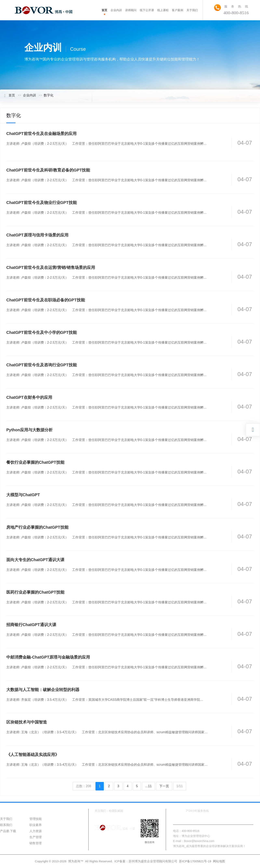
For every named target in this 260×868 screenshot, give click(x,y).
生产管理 (36, 837)
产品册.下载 (8, 831)
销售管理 (36, 843)
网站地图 (219, 861)
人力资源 (36, 831)
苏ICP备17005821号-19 (195, 861)
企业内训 (29, 95)
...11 (148, 786)
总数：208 (84, 786)
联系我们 (6, 825)
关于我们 (6, 819)
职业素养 (36, 825)
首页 (10, 95)
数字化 (49, 95)
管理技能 (36, 819)
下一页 (164, 786)
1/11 (180, 786)
